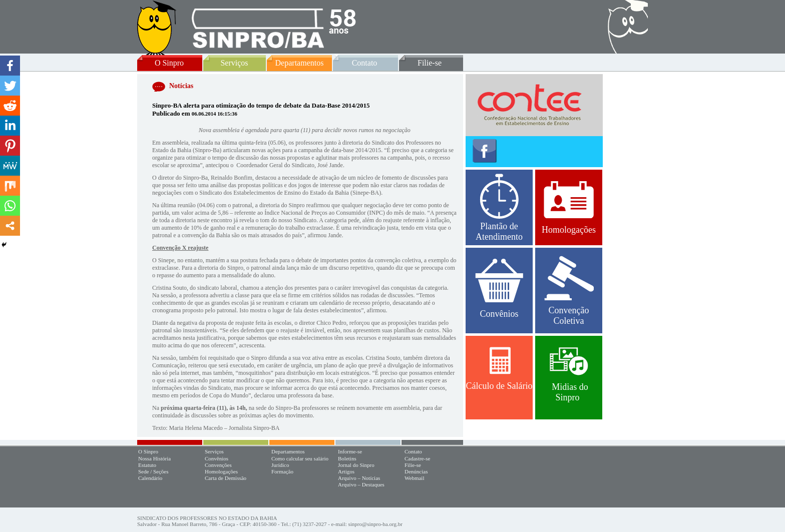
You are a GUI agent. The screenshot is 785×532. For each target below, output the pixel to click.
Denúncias (416, 471)
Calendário (150, 478)
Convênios (499, 289)
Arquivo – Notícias (359, 478)
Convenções (218, 465)
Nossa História (154, 458)
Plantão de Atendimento (499, 208)
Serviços (234, 63)
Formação (282, 471)
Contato (365, 63)
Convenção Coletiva (569, 291)
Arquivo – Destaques (361, 484)
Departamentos (300, 63)
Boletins (347, 458)
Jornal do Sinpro (356, 465)
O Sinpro (169, 63)
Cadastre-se (417, 458)
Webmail (414, 478)
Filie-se (430, 63)
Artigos (346, 471)
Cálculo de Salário (499, 369)
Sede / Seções (153, 471)
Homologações (569, 208)
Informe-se (350, 451)
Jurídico (280, 465)
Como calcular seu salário (300, 458)
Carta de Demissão (226, 478)
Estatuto (147, 465)
